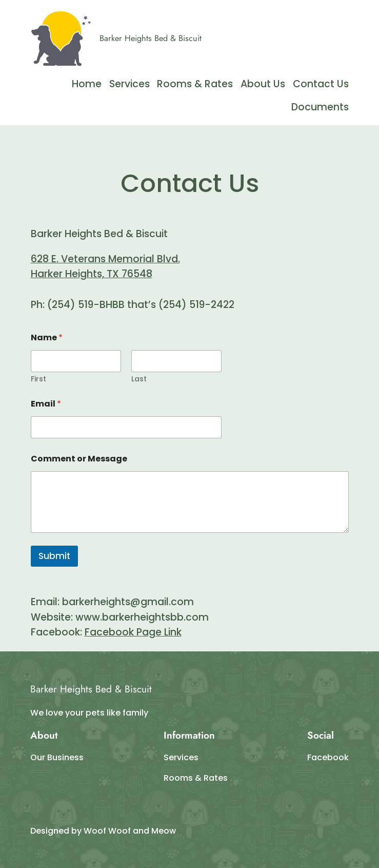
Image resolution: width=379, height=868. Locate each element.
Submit (54, 556)
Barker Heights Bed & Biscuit (151, 38)
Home (87, 84)
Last (139, 379)
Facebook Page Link (133, 632)
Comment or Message (79, 459)
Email (46, 404)
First (38, 379)
